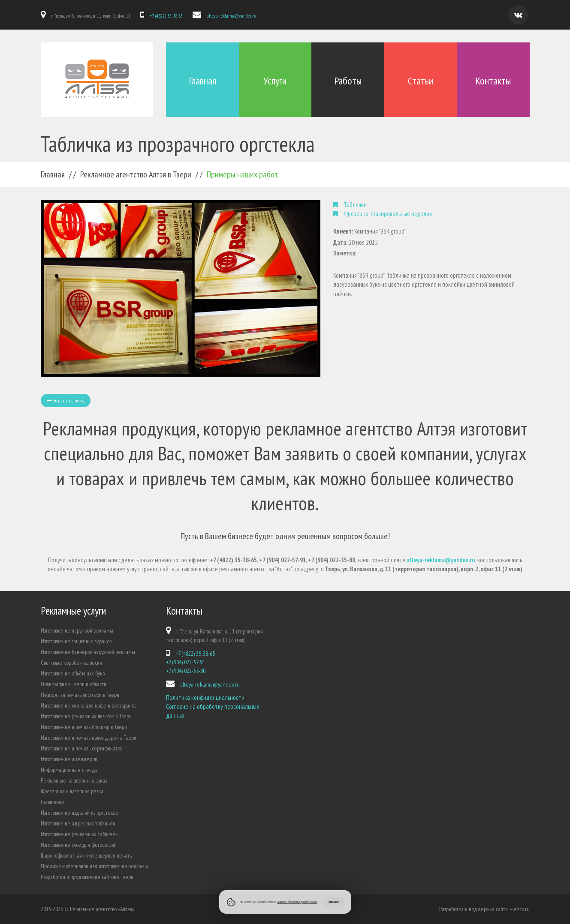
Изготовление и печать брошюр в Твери (84, 727)
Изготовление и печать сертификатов (81, 748)
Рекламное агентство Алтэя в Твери (136, 174)
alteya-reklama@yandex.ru (232, 16)
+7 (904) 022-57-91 (185, 662)
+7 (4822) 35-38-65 (166, 16)
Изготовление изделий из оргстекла (79, 813)
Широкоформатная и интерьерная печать (86, 855)
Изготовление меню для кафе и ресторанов (89, 705)
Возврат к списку (66, 400)
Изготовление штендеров (69, 759)
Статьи (421, 81)
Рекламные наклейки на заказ (74, 780)
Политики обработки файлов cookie (297, 902)
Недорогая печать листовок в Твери (80, 695)
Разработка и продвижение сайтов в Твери (87, 877)
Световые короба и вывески (71, 663)
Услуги (275, 81)
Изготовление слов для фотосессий (79, 845)
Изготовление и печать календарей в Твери (89, 738)
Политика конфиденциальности (205, 697)
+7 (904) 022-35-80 (186, 671)
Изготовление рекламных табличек (79, 834)
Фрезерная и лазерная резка (72, 791)
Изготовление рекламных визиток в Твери (86, 716)
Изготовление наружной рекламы (77, 630)
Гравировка (53, 802)
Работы (348, 81)
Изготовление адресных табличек (78, 823)
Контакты (493, 81)
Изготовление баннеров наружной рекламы (88, 652)
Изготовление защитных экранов (76, 641)
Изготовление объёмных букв (73, 673)
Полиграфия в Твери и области (74, 684)
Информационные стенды (70, 770)
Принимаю (333, 902)
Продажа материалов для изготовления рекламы (94, 866)
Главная (202, 81)
